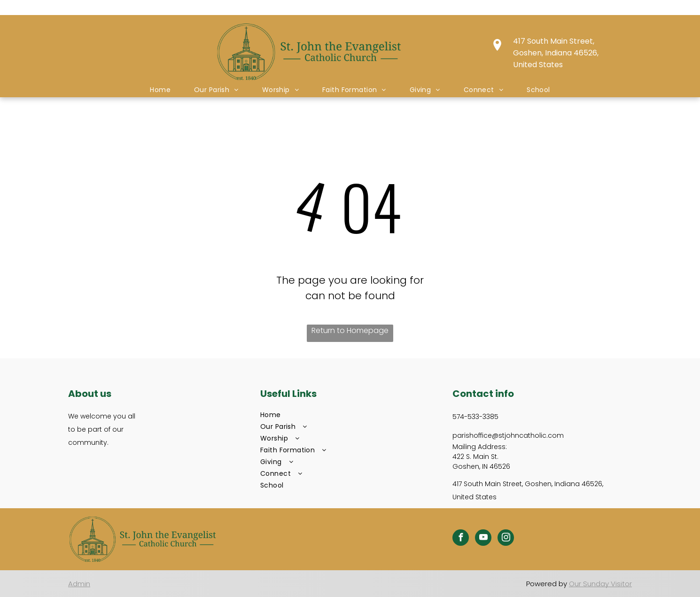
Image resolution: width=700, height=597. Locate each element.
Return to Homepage (350, 330)
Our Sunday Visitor (600, 584)
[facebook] (461, 539)
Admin (79, 584)
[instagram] (506, 539)
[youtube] (483, 539)
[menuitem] (160, 90)
